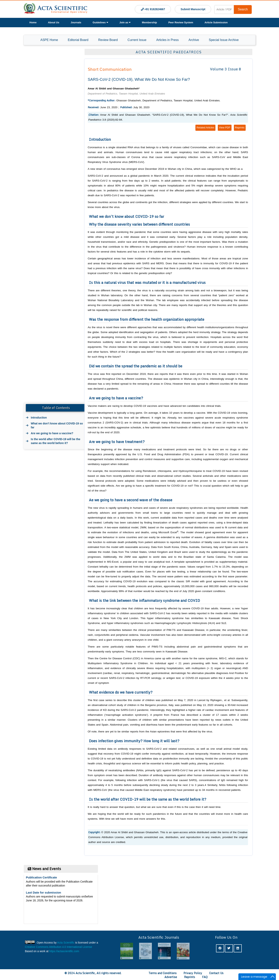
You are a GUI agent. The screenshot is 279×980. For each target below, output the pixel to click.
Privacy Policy (193, 973)
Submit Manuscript (193, 9)
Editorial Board (78, 40)
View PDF (225, 128)
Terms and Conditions (163, 973)
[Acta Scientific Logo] (55, 9)
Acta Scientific (66, 943)
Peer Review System (181, 22)
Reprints (240, 128)
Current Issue (137, 40)
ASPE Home (49, 40)
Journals (76, 22)
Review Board (108, 40)
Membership (149, 22)
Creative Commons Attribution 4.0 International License (58, 947)
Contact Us (216, 973)
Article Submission (216, 22)
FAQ (205, 977)
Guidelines (100, 22)
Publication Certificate (41, 879)
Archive (194, 40)
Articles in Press (167, 40)
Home (33, 22)
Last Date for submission (43, 894)
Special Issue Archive (224, 40)
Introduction (39, 418)
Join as (125, 22)
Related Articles (205, 128)
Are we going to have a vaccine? (52, 433)
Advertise (171, 977)
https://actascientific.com (64, 951)
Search (243, 9)
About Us (54, 22)
